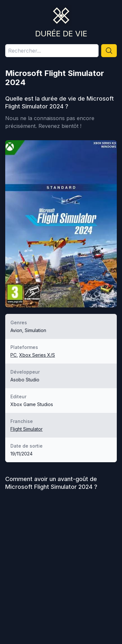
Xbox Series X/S (37, 355)
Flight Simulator (27, 429)
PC (14, 355)
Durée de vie (61, 34)
